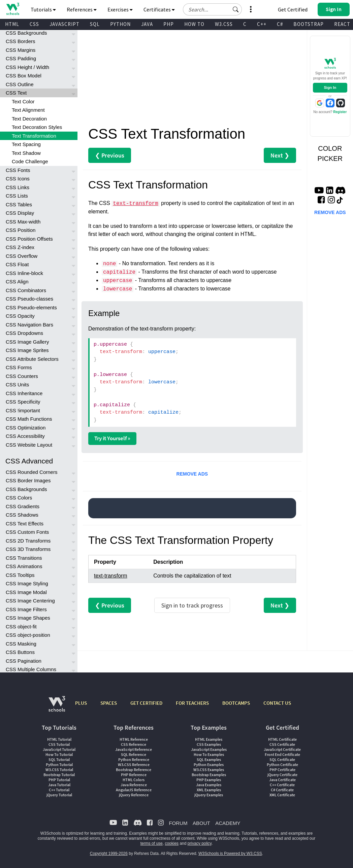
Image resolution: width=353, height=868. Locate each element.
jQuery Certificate (282, 775)
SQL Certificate (282, 759)
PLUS (81, 703)
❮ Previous (110, 155)
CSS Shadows (22, 515)
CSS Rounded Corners (31, 472)
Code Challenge (30, 161)
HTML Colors (134, 780)
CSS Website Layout (29, 445)
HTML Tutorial (59, 739)
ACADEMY (228, 823)
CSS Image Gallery (27, 342)
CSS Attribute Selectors (32, 359)
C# (280, 24)
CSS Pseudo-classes (29, 299)
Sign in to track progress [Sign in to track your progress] (192, 605)
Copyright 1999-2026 (109, 854)
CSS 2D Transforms (28, 541)
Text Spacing (26, 144)
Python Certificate (282, 765)
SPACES (109, 703)
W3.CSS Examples (209, 770)
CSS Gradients (23, 506)
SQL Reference (134, 754)
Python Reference (134, 759)
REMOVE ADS (192, 474)
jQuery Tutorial (59, 795)
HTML (12, 24)
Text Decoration (29, 119)
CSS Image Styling (27, 583)
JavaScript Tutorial (59, 749)
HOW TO (194, 24)
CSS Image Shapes (28, 618)
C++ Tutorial (59, 790)
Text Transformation (34, 136)
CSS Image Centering (30, 601)
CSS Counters (22, 376)
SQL (95, 24)
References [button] (82, 9)
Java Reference (134, 785)
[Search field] (212, 9)
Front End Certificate (282, 754)
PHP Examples (209, 780)
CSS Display (20, 213)
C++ (262, 24)
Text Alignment (28, 110)
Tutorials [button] (43, 9)
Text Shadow (26, 153)
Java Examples (209, 785)
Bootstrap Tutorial (59, 775)
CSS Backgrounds (26, 33)
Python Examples (209, 765)
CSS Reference (134, 744)
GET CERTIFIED (146, 703)
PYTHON (120, 24)
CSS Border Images (28, 480)
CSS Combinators (26, 290)
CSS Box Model (24, 76)
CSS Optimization (26, 428)
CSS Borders (21, 41)
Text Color (23, 101)
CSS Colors (19, 498)
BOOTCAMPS (236, 703)
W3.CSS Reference (134, 765)
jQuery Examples (209, 795)
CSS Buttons (20, 652)
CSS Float (17, 264)
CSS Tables (19, 204)
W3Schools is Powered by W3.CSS (230, 854)
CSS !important (23, 410)
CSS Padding (21, 58)
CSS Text (16, 93)
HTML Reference (134, 739)
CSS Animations (24, 566)
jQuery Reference (134, 795)
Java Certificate (282, 780)
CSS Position (21, 230)
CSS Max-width (23, 222)
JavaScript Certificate (282, 749)
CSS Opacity (20, 316)
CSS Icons (18, 179)
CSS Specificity (23, 402)
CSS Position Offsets (29, 239)
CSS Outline (20, 84)
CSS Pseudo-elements (31, 307)
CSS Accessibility (25, 436)
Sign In (330, 88)
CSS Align (17, 282)
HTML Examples (209, 739)
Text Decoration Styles (37, 127)
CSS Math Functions (29, 419)
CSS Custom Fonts (27, 532)
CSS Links (18, 187)
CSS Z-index (20, 247)
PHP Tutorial (59, 780)
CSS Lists (17, 196)
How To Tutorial (59, 754)
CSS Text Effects (25, 524)
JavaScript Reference (134, 749)
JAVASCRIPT (65, 24)
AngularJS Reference (134, 790)
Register (340, 112)
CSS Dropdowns (24, 333)
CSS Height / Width (27, 67)
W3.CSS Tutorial (59, 770)
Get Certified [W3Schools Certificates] (293, 9)
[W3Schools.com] (57, 707)
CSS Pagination (24, 661)
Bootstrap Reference (134, 770)
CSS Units (17, 385)
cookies (172, 843)
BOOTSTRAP (309, 24)
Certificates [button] (159, 9)
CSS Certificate (282, 744)
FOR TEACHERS (192, 703)
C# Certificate (282, 790)
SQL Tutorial (59, 759)
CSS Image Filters (26, 609)
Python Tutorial (59, 765)
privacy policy (200, 843)
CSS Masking (21, 644)
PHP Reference (134, 775)
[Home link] (13, 9)
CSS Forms (19, 367)
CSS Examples (209, 744)
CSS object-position (28, 635)
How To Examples (209, 754)
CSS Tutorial (59, 744)
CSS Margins (21, 50)
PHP (169, 24)
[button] (236, 9)
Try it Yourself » (112, 438)
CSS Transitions (24, 558)
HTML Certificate (282, 739)
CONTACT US (277, 703)
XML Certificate (282, 795)
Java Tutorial (59, 785)
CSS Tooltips (20, 575)
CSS (34, 24)
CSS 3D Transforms (28, 549)
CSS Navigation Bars (29, 325)
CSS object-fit (21, 627)
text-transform (135, 204)
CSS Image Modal (26, 592)
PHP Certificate (282, 770)
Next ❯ (280, 155)
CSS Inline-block (24, 273)
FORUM (178, 823)
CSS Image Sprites (27, 350)
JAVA (147, 24)
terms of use (152, 843)
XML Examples (209, 790)
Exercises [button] (120, 9)
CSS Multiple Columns (31, 669)
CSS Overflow (22, 256)
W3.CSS (224, 24)
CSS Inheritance (24, 393)
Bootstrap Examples (209, 775)
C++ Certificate (282, 785)
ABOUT (201, 823)
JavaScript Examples (209, 749)
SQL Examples (209, 759)
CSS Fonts (18, 170)
